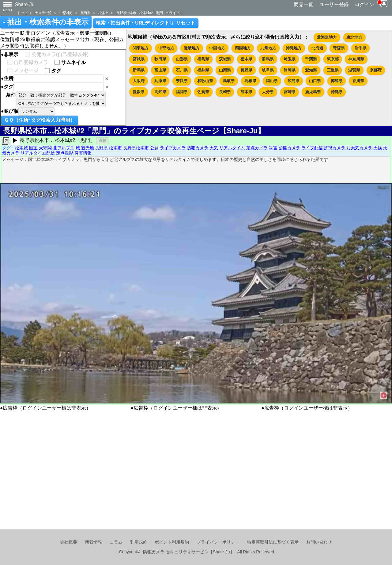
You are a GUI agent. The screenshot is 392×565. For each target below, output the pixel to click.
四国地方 (243, 48)
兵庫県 (160, 81)
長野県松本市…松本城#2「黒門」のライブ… (149, 13)
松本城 (21, 148)
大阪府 (139, 81)
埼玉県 (290, 59)
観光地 (88, 148)
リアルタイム (232, 148)
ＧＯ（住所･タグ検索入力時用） (40, 120)
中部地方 (66, 13)
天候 (378, 148)
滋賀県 (354, 70)
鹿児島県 (313, 92)
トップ (22, 13)
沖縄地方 (294, 48)
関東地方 (141, 48)
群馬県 (268, 59)
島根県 (250, 81)
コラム (116, 542)
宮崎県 (290, 92)
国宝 (33, 148)
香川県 (358, 81)
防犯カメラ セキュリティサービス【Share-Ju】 (188, 552)
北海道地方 (327, 37)
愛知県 (311, 70)
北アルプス (64, 148)
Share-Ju (25, 4)
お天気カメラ (359, 148)
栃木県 (246, 59)
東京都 (333, 59)
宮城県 (139, 59)
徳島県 (337, 81)
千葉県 (311, 59)
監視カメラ (334, 148)
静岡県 (290, 70)
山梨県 (225, 70)
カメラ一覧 (43, 13)
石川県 (182, 70)
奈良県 (182, 81)
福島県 (203, 59)
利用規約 (139, 542)
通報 (102, 141)
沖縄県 (337, 92)
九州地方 (268, 48)
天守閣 (45, 148)
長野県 (85, 13)
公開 (154, 148)
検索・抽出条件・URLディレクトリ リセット (146, 23)
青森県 (339, 48)
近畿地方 (192, 48)
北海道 (317, 48)
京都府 (376, 70)
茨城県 (225, 59)
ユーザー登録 (334, 4)
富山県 (160, 70)
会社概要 (69, 542)
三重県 (333, 70)
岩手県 (361, 48)
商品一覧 (303, 4)
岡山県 (272, 81)
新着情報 (93, 542)
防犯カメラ (198, 148)
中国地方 (217, 48)
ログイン (364, 4)
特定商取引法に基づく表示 (273, 542)
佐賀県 (203, 92)
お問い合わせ (319, 542)
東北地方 (354, 37)
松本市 (103, 13)
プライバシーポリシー (218, 542)
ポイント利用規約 (172, 542)
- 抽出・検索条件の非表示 (46, 22)
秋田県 (160, 59)
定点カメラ (257, 148)
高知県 (160, 92)
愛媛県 (139, 92)
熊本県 (246, 92)
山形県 (182, 59)
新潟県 (139, 70)
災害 (273, 148)
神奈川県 (356, 59)
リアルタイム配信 (38, 153)
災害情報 (83, 153)
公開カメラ (289, 148)
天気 (214, 148)
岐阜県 (268, 70)
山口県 (315, 81)
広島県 (294, 81)
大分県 (268, 92)
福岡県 (182, 92)
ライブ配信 (312, 148)
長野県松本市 (136, 148)
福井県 (203, 70)
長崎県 (225, 92)
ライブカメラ (173, 148)
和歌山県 (205, 81)
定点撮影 (65, 153)
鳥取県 (229, 81)
